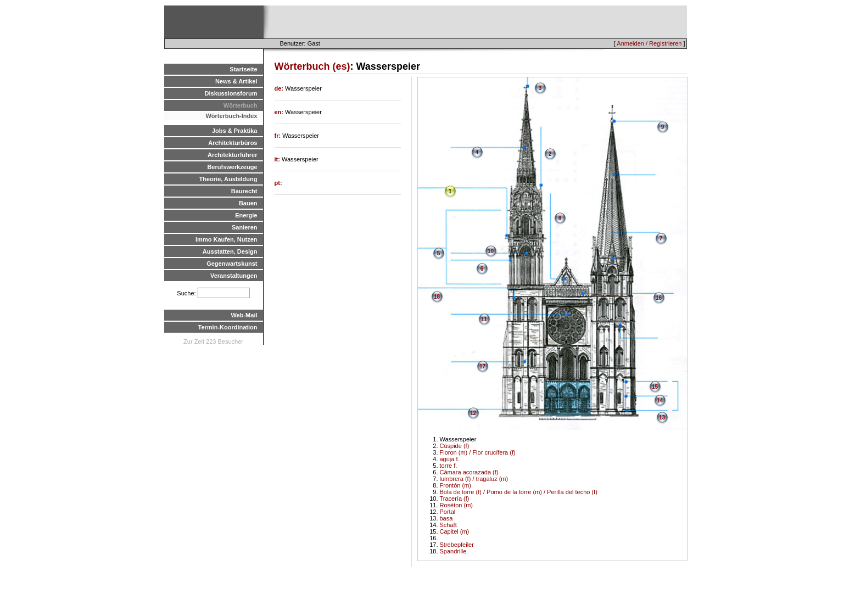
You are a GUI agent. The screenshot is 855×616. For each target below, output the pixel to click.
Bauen (248, 203)
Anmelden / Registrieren (649, 43)
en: (280, 112)
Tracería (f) (455, 499)
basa (446, 518)
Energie (246, 215)
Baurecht (244, 191)
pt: (278, 183)
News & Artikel (236, 81)
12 (473, 413)
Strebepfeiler (457, 545)
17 (482, 366)
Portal (448, 512)
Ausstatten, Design (230, 251)
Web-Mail (244, 315)
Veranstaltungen (234, 276)
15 (655, 387)
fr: (279, 136)
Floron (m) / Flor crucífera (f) (478, 452)
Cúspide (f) (455, 446)
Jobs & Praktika (235, 131)
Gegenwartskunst (232, 264)
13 (662, 418)
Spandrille (453, 551)
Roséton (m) (457, 505)
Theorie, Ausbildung (228, 179)
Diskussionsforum (231, 93)
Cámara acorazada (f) (469, 472)
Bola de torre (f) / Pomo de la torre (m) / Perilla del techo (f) (519, 492)
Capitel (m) (455, 531)
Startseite (243, 69)
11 (484, 319)
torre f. (449, 466)
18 (437, 297)
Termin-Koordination (228, 327)
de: (280, 88)
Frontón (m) (456, 485)
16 (659, 298)
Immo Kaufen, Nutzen (226, 239)
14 (660, 401)
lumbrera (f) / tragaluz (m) (474, 479)
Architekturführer (232, 155)
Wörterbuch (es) (312, 66)
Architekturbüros (233, 143)
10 (491, 251)
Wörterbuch (241, 105)
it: (278, 159)
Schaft (448, 525)
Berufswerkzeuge (232, 167)
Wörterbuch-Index (231, 116)
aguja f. (450, 459)
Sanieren (244, 227)
